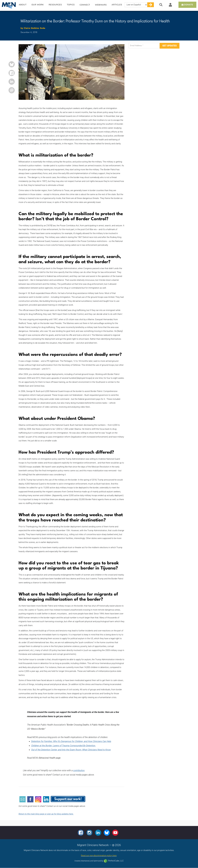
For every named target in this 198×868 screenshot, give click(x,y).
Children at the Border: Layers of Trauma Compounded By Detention (64, 746)
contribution (79, 770)
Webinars (101, 5)
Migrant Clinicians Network (8, 5)
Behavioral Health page (50, 758)
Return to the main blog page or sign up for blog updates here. (46, 814)
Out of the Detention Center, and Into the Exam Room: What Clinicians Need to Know (71, 750)
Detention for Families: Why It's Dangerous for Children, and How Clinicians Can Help (71, 741)
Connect (85, 5)
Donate (187, 5)
